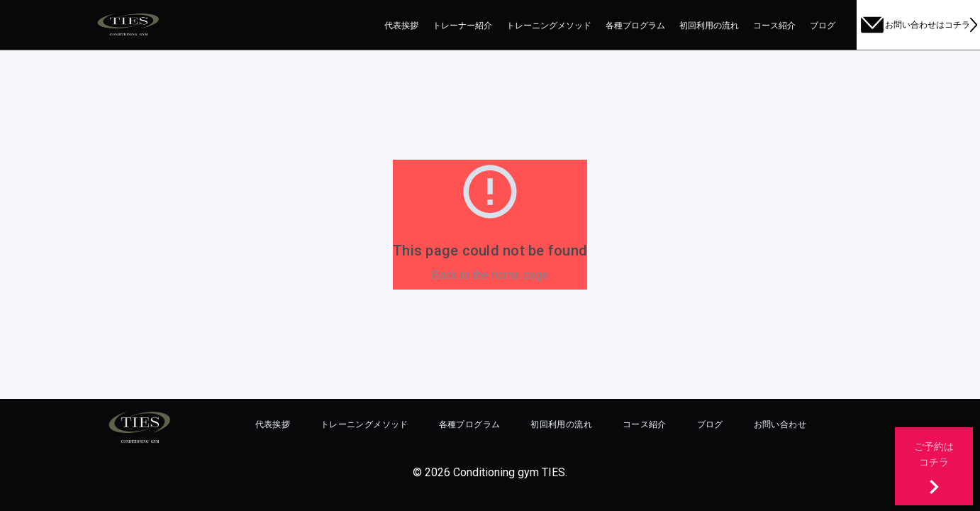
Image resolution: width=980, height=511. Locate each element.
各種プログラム (635, 26)
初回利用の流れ (709, 26)
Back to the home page (490, 275)
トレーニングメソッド (549, 26)
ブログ (823, 26)
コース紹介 (774, 26)
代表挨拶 (401, 26)
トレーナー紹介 (462, 26)
